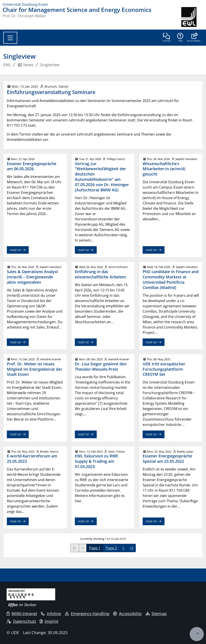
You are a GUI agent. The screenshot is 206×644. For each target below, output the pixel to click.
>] (131, 548)
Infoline (51, 614)
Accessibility (127, 614)
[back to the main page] (192, 17)
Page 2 (111, 548)
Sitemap (156, 614)
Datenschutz (21, 621)
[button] (194, 38)
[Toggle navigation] (10, 38)
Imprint (49, 621)
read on (18, 250)
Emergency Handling (87, 614)
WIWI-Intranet (22, 614)
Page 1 (95, 548)
